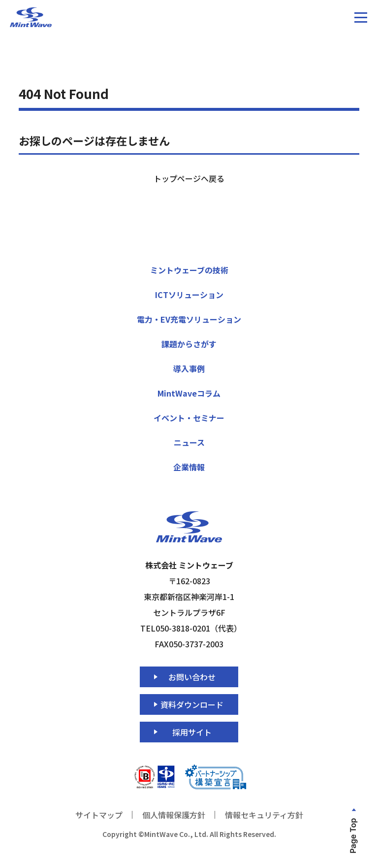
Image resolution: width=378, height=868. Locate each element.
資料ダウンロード (192, 704)
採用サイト (192, 732)
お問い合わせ (192, 677)
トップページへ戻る (189, 178)
